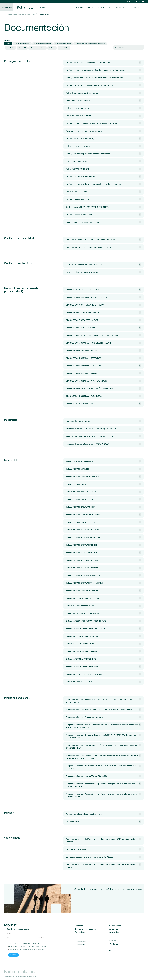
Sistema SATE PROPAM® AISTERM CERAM (104, 666)
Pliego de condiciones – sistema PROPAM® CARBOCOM (104, 776)
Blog (133, 7)
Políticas (52, 48)
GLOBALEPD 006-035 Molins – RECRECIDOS (104, 358)
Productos (93, 7)
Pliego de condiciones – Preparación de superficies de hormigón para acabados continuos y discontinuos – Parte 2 (104, 785)
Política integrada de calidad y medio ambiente (104, 814)
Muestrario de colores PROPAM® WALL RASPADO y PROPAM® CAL (104, 429)
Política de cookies (80, 944)
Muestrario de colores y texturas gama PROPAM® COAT (104, 444)
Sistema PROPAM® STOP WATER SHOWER (104, 568)
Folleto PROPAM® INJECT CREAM (104, 146)
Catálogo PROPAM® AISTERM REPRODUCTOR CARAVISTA (104, 62)
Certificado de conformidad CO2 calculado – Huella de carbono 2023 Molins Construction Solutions (104, 866)
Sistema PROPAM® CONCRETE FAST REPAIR (104, 514)
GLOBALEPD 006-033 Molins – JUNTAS (104, 373)
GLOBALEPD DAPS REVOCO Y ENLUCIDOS (104, 290)
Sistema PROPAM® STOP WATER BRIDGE (104, 545)
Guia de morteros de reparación (104, 100)
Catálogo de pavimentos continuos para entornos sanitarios (104, 85)
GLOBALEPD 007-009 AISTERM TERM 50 (104, 312)
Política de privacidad (81, 941)
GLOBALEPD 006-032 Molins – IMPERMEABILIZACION (104, 381)
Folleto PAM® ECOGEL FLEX (104, 161)
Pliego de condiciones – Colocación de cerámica (104, 717)
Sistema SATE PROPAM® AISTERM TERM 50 (104, 598)
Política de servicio (104, 822)
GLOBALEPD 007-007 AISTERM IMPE (104, 328)
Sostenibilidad (64, 48)
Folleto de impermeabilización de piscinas (104, 93)
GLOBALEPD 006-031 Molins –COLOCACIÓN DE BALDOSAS (104, 388)
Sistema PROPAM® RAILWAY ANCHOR (104, 507)
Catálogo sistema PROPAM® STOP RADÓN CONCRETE (104, 207)
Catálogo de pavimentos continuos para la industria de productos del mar (104, 78)
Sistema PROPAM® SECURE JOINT (104, 682)
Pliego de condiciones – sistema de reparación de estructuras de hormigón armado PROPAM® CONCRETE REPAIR (104, 746)
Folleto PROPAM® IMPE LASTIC (104, 108)
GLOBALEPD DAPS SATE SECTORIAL (104, 404)
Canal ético (114, 932)
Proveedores (80, 932)
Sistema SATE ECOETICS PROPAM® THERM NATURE (104, 621)
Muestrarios (10, 48)
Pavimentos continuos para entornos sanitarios (104, 131)
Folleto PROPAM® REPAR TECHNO (104, 116)
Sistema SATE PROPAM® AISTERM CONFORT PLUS (104, 628)
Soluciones (82, 7)
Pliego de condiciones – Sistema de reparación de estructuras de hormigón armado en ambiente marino (104, 700)
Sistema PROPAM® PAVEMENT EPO (104, 484)
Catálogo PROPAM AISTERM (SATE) (104, 138)
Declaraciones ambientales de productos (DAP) (90, 44)
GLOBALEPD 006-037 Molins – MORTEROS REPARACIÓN (104, 343)
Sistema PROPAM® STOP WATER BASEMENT (104, 537)
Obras (112, 7)
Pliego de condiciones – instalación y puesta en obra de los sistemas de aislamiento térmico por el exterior (104, 767)
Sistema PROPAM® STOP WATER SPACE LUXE (104, 575)
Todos (8, 44)
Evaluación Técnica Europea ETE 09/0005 (104, 272)
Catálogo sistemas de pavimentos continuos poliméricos (104, 154)
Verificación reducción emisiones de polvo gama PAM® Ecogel (104, 857)
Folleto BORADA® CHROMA (104, 192)
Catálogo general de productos (104, 199)
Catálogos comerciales (22, 44)
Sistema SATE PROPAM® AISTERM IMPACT (104, 651)
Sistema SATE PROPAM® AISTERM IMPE (104, 659)
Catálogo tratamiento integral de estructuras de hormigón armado (104, 123)
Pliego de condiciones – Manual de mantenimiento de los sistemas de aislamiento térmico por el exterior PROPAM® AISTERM (104, 726)
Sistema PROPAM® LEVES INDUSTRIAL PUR (104, 476)
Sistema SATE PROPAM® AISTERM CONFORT (104, 636)
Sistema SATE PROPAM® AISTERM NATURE (104, 644)
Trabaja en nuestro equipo (85, 929)
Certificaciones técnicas (63, 44)
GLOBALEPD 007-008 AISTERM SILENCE (104, 320)
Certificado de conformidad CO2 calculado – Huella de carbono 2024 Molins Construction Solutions (104, 840)
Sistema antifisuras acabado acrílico (104, 606)
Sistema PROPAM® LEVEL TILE (104, 469)
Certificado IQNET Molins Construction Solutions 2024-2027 (104, 247)
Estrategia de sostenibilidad (104, 849)
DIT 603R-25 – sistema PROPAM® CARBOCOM (104, 265)
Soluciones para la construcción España (23, 14)
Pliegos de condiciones (37, 48)
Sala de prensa (115, 926)
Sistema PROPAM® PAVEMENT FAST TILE (104, 492)
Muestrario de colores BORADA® (104, 421)
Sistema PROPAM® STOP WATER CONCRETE (104, 552)
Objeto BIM (22, 48)
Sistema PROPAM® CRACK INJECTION (104, 522)
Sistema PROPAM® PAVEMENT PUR (104, 499)
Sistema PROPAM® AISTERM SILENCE (104, 461)
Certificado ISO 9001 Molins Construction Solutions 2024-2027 (104, 239)
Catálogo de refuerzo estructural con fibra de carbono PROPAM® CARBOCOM (104, 70)
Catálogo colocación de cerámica (104, 214)
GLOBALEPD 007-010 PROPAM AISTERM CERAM (104, 305)
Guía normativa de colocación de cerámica (104, 222)
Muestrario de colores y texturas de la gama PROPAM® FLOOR (104, 436)
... (5, 14)
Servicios (104, 7)
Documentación (122, 7)
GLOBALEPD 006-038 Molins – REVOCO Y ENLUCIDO (104, 297)
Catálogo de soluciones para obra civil (104, 176)
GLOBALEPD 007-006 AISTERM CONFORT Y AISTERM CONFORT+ (104, 335)
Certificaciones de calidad (42, 44)
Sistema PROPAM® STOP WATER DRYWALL (104, 560)
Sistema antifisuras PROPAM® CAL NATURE (104, 613)
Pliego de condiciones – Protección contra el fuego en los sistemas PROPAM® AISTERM (104, 709)
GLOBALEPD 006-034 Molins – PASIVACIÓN (104, 366)
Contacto (140, 7)
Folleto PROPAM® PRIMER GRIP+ (104, 169)
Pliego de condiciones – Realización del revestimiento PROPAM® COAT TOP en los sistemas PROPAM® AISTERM (104, 736)
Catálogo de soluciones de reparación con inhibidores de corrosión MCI (104, 184)
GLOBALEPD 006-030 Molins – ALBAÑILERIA (104, 396)
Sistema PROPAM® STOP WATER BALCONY (104, 530)
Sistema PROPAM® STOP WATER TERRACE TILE (104, 583)
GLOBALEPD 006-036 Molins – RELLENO (104, 350)
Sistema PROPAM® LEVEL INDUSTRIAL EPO (104, 590)
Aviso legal (114, 929)
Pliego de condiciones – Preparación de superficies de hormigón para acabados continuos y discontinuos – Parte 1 (104, 795)
